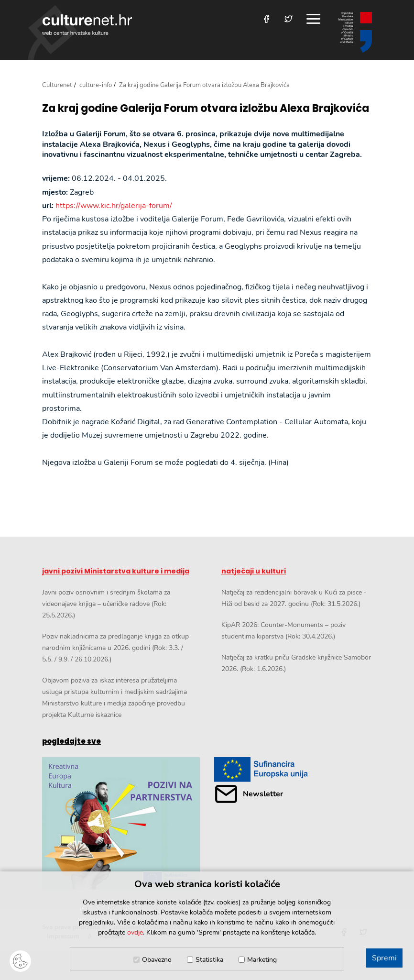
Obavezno (157, 960)
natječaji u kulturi (254, 571)
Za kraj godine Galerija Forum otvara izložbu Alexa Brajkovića (206, 109)
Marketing (262, 960)
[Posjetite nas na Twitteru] (289, 19)
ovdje (135, 932)
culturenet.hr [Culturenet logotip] (87, 25)
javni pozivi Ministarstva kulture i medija (116, 571)
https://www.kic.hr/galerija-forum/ (114, 206)
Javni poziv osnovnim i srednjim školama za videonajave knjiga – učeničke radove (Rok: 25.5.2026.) (106, 604)
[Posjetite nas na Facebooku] (267, 19)
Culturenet (57, 85)
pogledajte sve (71, 741)
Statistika (209, 960)
